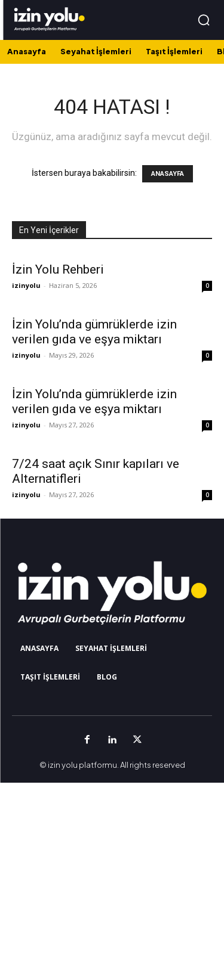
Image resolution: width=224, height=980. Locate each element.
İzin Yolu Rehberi (58, 269)
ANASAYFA (168, 174)
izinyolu (26, 285)
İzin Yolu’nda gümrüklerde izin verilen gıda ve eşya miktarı (94, 332)
